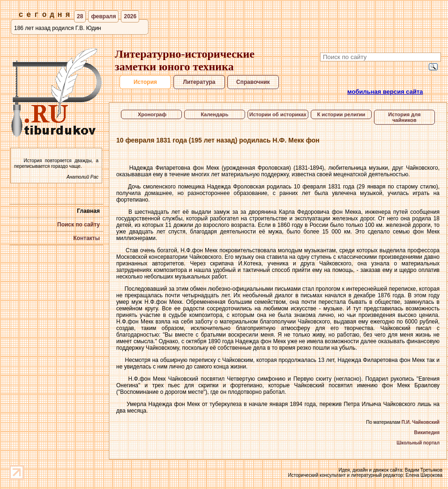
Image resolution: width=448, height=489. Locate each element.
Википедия (427, 433)
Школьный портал (418, 443)
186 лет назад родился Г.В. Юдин (58, 28)
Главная (88, 211)
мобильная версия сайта (385, 92)
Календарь (214, 114)
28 (80, 16)
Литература (199, 82)
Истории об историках (278, 114)
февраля (103, 16)
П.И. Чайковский (421, 422)
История (145, 82)
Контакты (86, 238)
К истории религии (341, 114)
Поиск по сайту (78, 225)
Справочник (253, 82)
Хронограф (151, 114)
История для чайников (404, 117)
